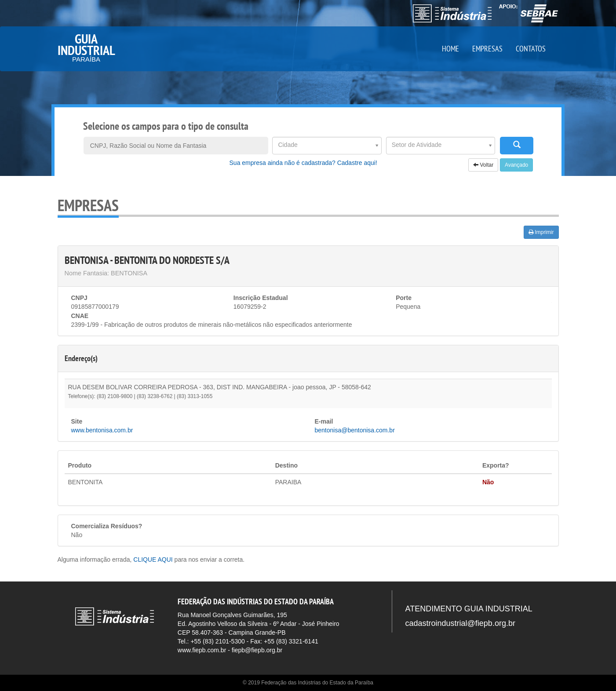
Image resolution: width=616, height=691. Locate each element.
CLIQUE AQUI (153, 559)
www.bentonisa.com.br (102, 430)
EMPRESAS (487, 49)
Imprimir (541, 232)
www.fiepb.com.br (202, 650)
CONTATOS (531, 49)
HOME (450, 49)
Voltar (483, 165)
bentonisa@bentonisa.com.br (355, 430)
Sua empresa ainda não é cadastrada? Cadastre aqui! (303, 163)
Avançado (516, 165)
